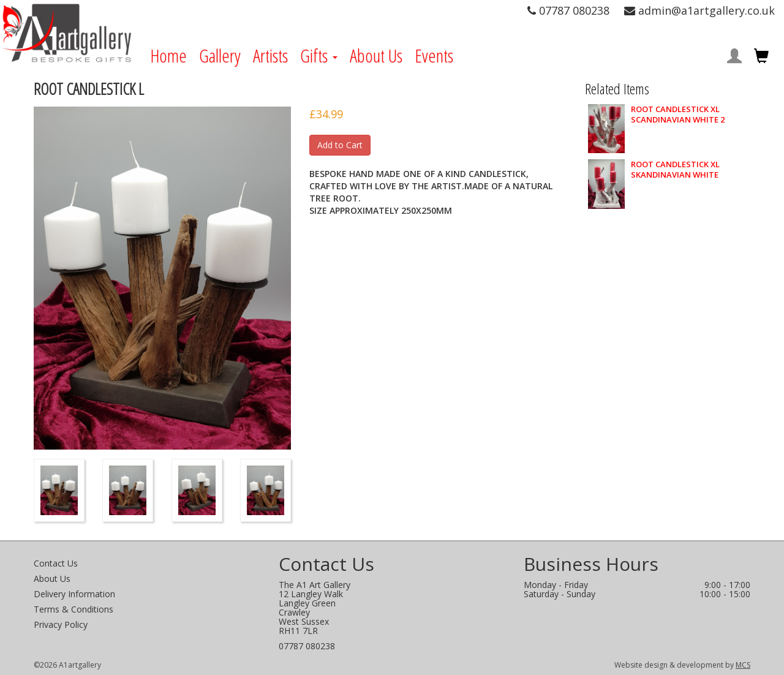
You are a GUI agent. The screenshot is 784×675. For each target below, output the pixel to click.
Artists (270, 56)
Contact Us (56, 563)
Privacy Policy (61, 624)
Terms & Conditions (73, 609)
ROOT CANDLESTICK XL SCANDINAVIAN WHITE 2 (678, 115)
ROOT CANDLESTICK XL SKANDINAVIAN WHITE (675, 170)
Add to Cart (340, 145)
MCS (743, 665)
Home (168, 56)
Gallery (220, 56)
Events (434, 56)
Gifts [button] (319, 56)
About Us (376, 56)
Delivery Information (74, 594)
